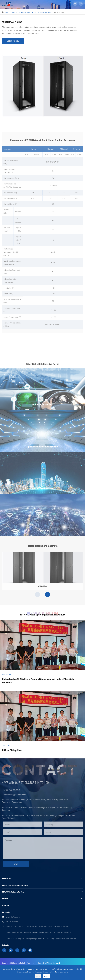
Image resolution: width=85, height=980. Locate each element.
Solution (5, 899)
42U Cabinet (43, 587)
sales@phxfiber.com (16, 795)
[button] (38, 594)
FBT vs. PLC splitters (12, 750)
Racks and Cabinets (45, 12)
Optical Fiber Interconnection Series (15, 885)
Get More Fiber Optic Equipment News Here (43, 614)
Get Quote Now (13, 41)
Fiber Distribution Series (28, 12)
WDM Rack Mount (59, 12)
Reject (38, 976)
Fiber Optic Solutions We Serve (42, 365)
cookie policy (53, 972)
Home (7, 12)
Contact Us (6, 912)
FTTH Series (6, 878)
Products (14, 12)
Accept (47, 976)
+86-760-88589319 (12, 790)
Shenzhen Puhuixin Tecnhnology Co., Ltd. (28, 963)
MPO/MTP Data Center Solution (13, 892)
